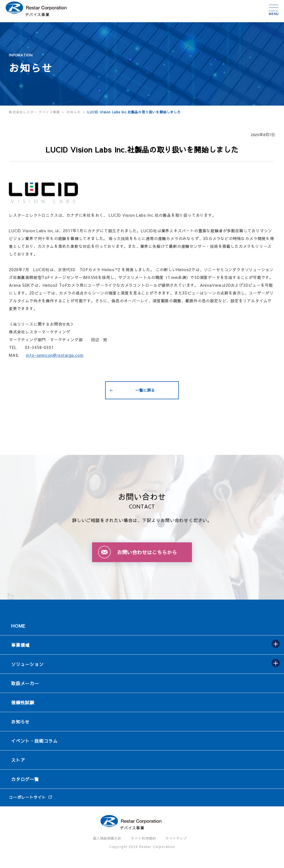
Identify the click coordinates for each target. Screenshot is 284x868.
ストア (18, 760)
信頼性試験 (23, 702)
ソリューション (27, 664)
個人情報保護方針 (107, 838)
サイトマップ (176, 838)
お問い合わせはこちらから (147, 552)
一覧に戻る (145, 390)
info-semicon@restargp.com (55, 355)
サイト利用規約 (143, 838)
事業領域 (20, 645)
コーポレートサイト (27, 797)
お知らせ (20, 722)
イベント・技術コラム (34, 741)
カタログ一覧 (25, 779)
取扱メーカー (25, 683)
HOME (18, 626)
